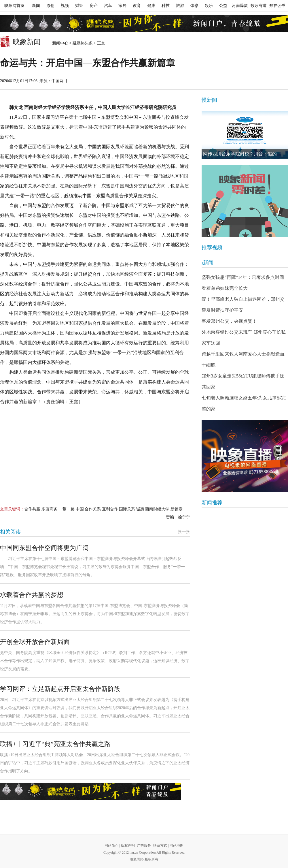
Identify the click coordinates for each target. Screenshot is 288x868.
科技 (166, 6)
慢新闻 (209, 100)
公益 (223, 6)
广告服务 (144, 846)
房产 (94, 6)
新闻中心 (60, 43)
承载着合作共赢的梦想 (32, 595)
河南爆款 (240, 6)
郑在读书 (277, 6)
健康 (151, 6)
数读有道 (259, 6)
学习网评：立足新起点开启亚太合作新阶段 (60, 689)
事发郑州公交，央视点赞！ (229, 321)
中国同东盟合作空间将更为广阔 (44, 548)
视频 (65, 6)
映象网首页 (14, 6)
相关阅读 (10, 532)
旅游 (180, 6)
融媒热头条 (83, 43)
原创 (50, 6)
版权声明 (128, 846)
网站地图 (177, 846)
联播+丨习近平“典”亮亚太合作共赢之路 (55, 744)
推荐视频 (212, 247)
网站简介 (111, 846)
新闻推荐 (212, 503)
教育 (137, 6)
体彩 (194, 6)
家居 (122, 6)
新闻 (36, 6)
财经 (79, 6)
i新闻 (208, 263)
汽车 (108, 6)
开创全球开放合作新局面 (35, 642)
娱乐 (209, 6)
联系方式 (160, 846)
